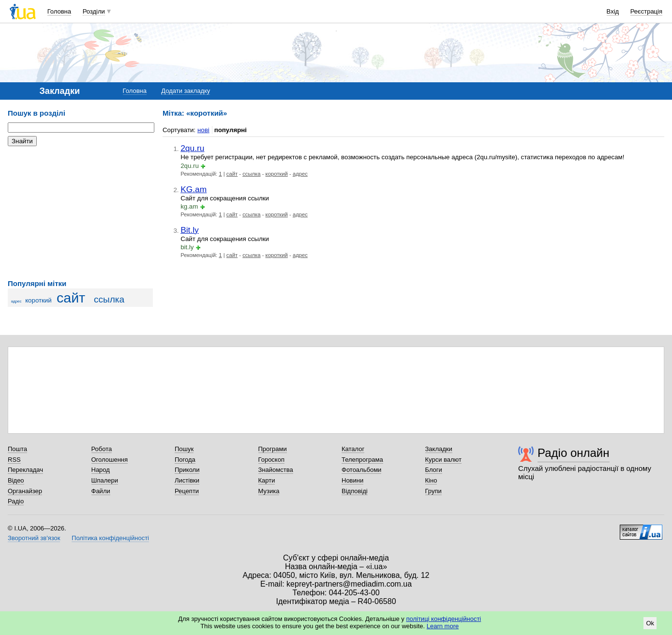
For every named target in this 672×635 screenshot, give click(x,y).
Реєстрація (646, 11)
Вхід (613, 11)
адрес (16, 301)
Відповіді (355, 491)
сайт (71, 298)
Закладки (439, 449)
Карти (267, 480)
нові (203, 130)
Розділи (94, 11)
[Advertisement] (80, 213)
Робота (102, 449)
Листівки (187, 480)
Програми (273, 449)
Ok (650, 623)
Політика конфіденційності (110, 538)
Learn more (443, 626)
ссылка (109, 299)
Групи (433, 491)
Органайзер (25, 491)
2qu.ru (192, 148)
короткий (38, 300)
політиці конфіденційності (443, 619)
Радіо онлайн (574, 453)
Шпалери (105, 480)
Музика (269, 491)
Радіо (16, 501)
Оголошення (110, 460)
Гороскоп (271, 460)
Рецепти (187, 491)
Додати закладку (186, 91)
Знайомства (276, 470)
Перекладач (25, 470)
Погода (185, 460)
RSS (14, 460)
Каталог (353, 449)
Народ (101, 470)
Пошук (184, 449)
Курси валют (444, 460)
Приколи (187, 470)
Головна (59, 11)
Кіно (431, 480)
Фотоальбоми (361, 470)
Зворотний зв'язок (34, 538)
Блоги (434, 470)
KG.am (194, 189)
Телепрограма (362, 460)
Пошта (17, 449)
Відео (16, 480)
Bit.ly (190, 230)
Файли (101, 491)
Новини (352, 480)
